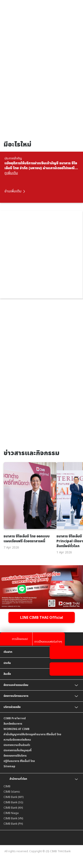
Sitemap (9, 766)
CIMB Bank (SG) (13, 802)
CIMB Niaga (11, 813)
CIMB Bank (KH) (13, 808)
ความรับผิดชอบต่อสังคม (17, 740)
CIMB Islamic (12, 792)
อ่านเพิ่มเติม (15, 191)
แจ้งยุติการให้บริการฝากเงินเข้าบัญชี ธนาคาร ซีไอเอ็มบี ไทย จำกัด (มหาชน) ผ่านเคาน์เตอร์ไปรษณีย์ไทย (41, 165)
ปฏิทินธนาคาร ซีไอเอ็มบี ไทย (19, 761)
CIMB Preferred (15, 718)
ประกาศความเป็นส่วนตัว (17, 745)
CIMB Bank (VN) (13, 818)
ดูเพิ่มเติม (11, 173)
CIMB (7, 786)
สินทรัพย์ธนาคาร (13, 724)
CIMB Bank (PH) (13, 824)
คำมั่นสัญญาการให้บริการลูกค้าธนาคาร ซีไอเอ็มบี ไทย (32, 734)
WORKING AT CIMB (16, 729)
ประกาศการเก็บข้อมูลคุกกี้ (17, 750)
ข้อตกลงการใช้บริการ (15, 756)
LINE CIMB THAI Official (42, 617)
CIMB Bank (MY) (14, 797)
